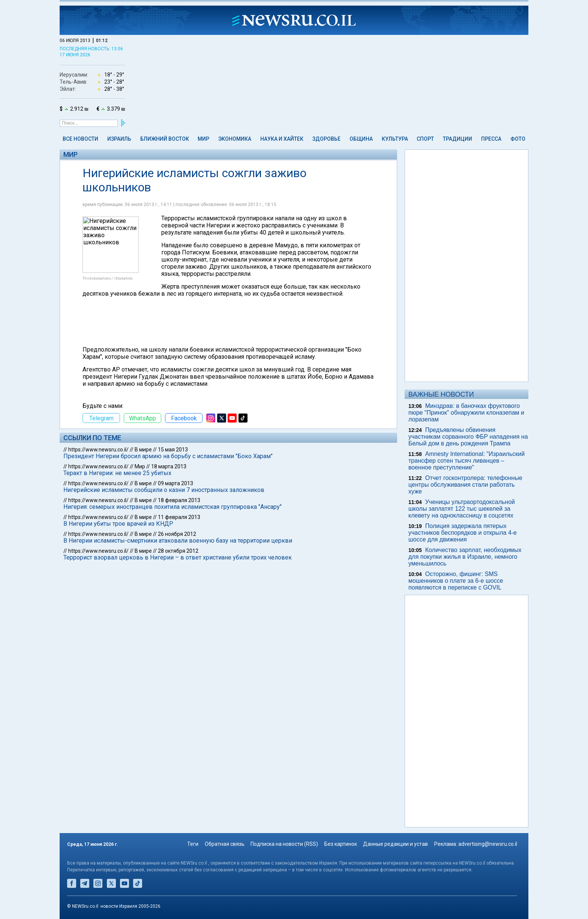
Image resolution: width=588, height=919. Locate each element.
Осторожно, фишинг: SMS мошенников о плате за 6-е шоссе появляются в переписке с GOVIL (456, 581)
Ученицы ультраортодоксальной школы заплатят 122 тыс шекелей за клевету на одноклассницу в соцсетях (462, 509)
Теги (193, 844)
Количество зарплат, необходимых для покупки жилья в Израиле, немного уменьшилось (465, 557)
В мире (143, 450)
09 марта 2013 (175, 483)
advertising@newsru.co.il (488, 844)
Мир (203, 139)
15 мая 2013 (173, 450)
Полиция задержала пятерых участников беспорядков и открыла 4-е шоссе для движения (463, 533)
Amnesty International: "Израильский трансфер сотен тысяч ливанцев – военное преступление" (466, 461)
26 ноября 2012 (177, 534)
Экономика (235, 139)
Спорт (425, 139)
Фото (518, 139)
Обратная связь (225, 844)
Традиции (457, 139)
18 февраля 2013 (179, 500)
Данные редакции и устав (395, 844)
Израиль (119, 139)
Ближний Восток (165, 139)
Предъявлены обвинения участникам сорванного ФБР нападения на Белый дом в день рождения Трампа (468, 437)
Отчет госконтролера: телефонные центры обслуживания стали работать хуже (465, 485)
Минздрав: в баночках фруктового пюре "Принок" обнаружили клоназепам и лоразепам (466, 413)
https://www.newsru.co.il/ (98, 450)
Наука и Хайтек (282, 139)
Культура (395, 139)
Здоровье (326, 139)
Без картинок (341, 844)
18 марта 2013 (169, 466)
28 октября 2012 (178, 551)
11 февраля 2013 (179, 517)
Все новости (80, 139)
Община (361, 139)
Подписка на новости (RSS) (284, 844)
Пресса (491, 139)
